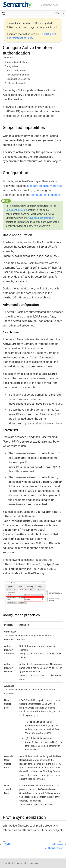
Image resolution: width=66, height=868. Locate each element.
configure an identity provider (44, 186)
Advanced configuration (18, 75)
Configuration (11, 66)
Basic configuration (16, 70)
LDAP (6, 844)
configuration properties (46, 195)
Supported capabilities (16, 62)
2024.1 (58, 13)
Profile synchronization (16, 83)
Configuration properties (19, 79)
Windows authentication (54, 846)
